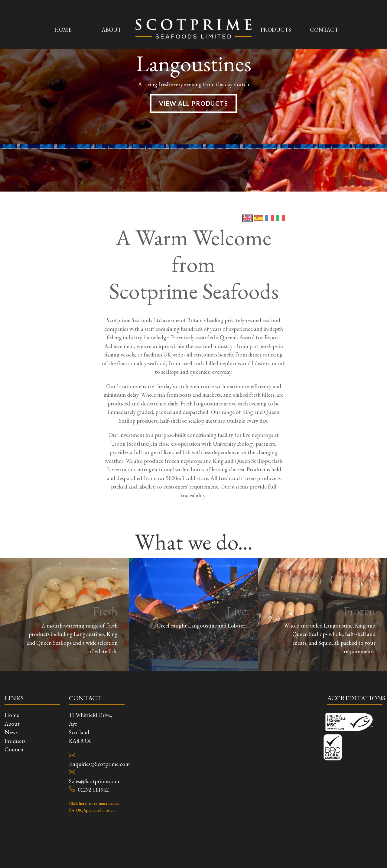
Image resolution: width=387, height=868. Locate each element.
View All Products (194, 275)
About (111, 9)
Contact (324, 9)
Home (63, 9)
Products (276, 9)
